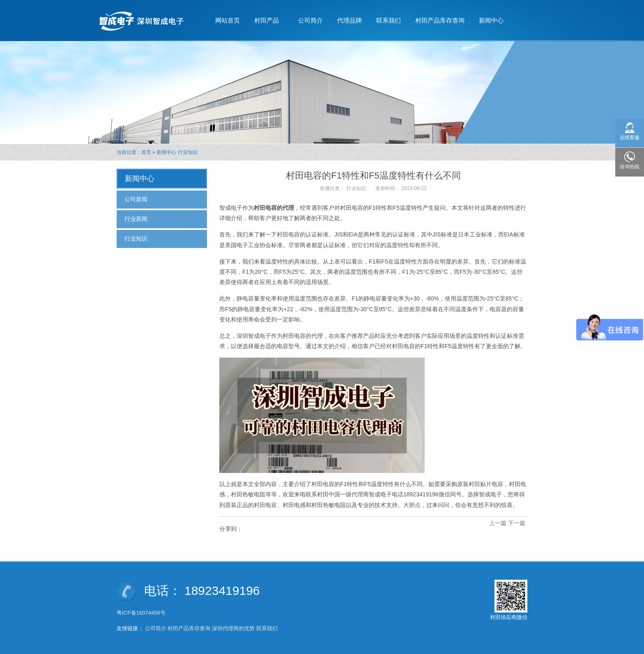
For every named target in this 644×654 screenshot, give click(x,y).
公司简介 (310, 20)
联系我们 (389, 20)
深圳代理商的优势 (233, 628)
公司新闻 (136, 199)
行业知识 (188, 152)
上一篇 (498, 523)
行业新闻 (136, 219)
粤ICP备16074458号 (142, 613)
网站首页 (228, 20)
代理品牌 (350, 20)
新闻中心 (491, 17)
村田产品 (267, 17)
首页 (146, 152)
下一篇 (517, 523)
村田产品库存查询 (440, 20)
